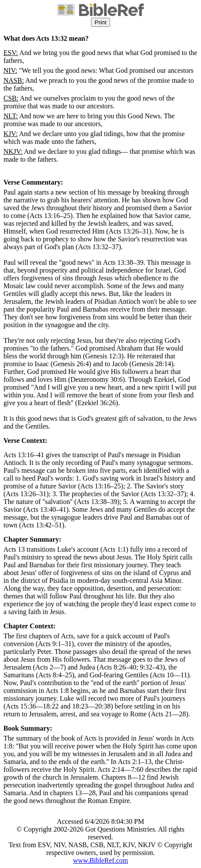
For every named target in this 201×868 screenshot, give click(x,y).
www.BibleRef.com (101, 860)
